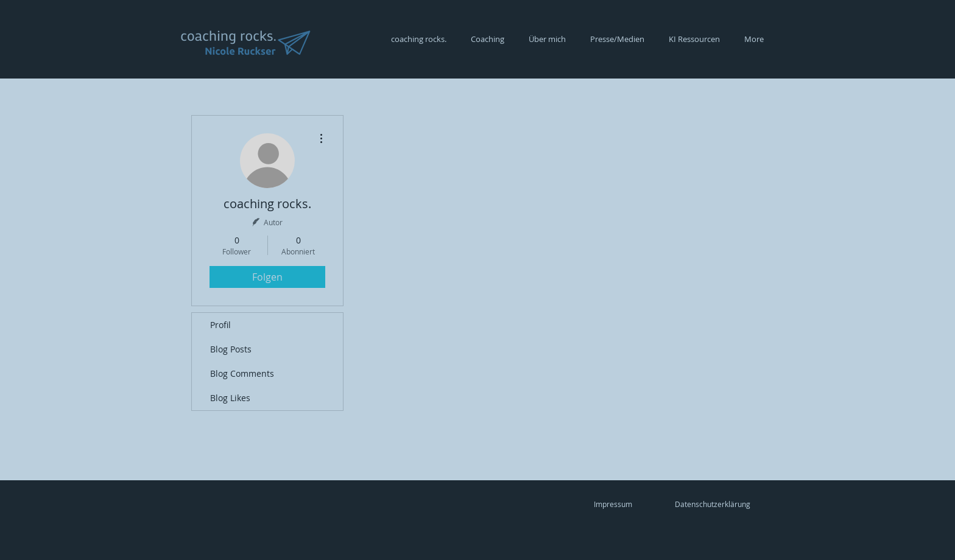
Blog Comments (242, 373)
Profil (220, 325)
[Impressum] (613, 504)
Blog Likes (230, 398)
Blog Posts (231, 349)
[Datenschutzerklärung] (713, 504)
